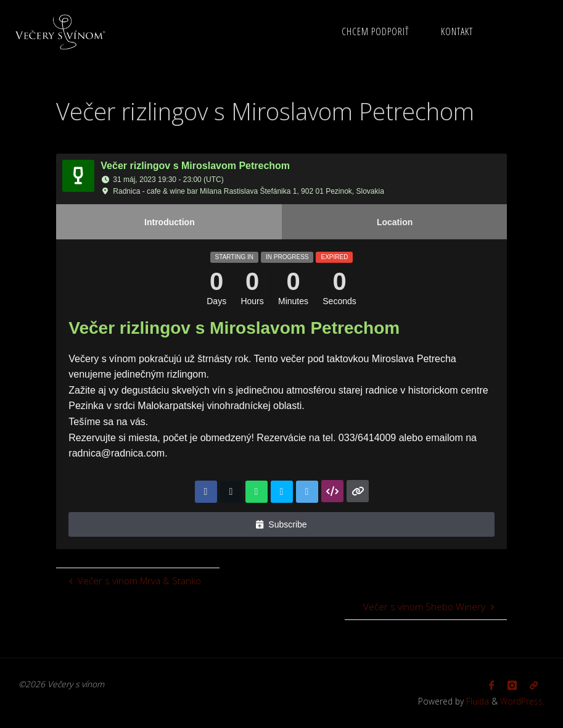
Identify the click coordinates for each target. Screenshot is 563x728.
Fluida (476, 701)
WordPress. (522, 701)
